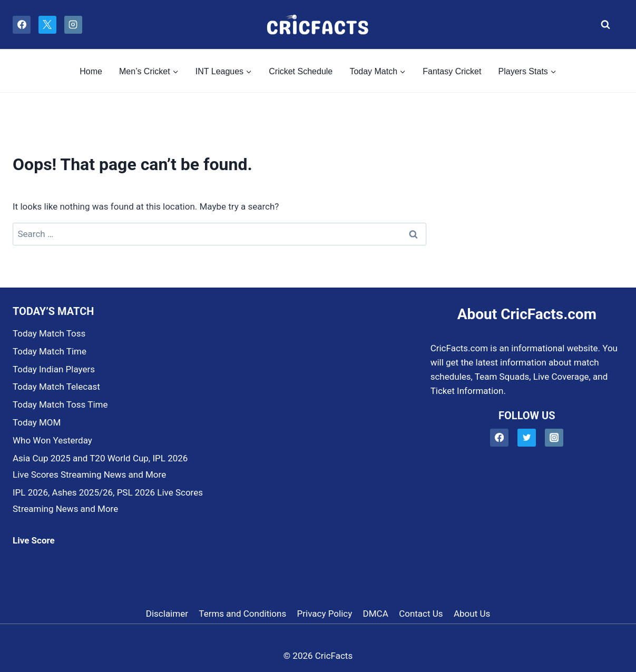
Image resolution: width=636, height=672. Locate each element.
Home (91, 71)
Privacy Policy (325, 614)
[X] (47, 25)
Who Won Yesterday (52, 440)
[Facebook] (22, 25)
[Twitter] (527, 438)
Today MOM (37, 422)
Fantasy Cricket (452, 71)
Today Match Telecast (56, 387)
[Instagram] (73, 25)
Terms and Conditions (242, 614)
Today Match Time (50, 351)
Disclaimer (167, 614)
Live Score (34, 540)
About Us (472, 614)
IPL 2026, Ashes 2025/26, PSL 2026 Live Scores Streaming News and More (108, 501)
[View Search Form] (603, 25)
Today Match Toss (49, 333)
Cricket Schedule (301, 71)
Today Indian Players (54, 369)
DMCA (376, 614)
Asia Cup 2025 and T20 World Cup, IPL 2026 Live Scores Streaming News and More (100, 466)
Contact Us (421, 614)
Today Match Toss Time (60, 404)
